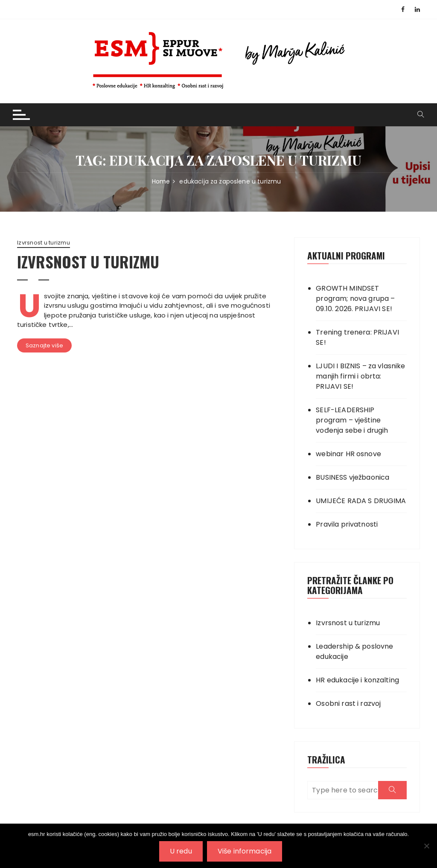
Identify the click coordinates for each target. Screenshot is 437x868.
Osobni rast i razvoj (348, 703)
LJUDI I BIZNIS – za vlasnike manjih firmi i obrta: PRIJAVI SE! (360, 376)
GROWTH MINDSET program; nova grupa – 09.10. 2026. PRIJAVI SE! (355, 299)
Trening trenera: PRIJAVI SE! (357, 337)
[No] (426, 846)
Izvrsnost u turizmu (44, 243)
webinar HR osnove (348, 454)
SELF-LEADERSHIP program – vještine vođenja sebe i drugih (352, 420)
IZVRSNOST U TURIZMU (88, 261)
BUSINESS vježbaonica (353, 477)
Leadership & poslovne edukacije (354, 651)
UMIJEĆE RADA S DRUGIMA (361, 501)
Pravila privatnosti (347, 524)
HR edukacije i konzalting (357, 680)
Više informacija (245, 851)
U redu (181, 851)
